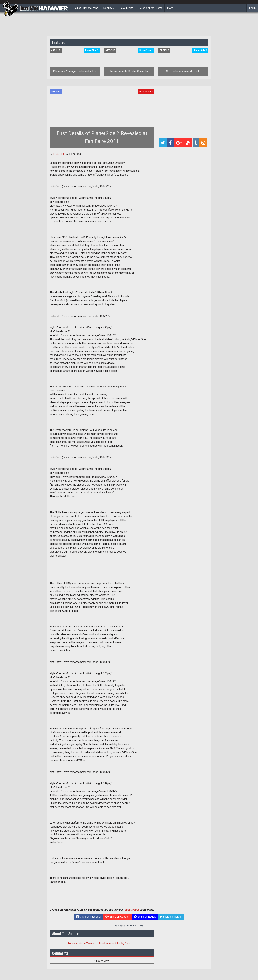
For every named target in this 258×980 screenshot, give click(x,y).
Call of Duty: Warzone (86, 8)
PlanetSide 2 (131, 910)
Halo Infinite (126, 8)
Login (252, 8)
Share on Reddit (145, 917)
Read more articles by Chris (115, 943)
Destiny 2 (109, 8)
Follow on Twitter (81, 943)
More (170, 8)
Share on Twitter (171, 917)
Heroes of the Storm (150, 8)
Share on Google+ (118, 917)
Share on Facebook (89, 917)
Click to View (102, 961)
